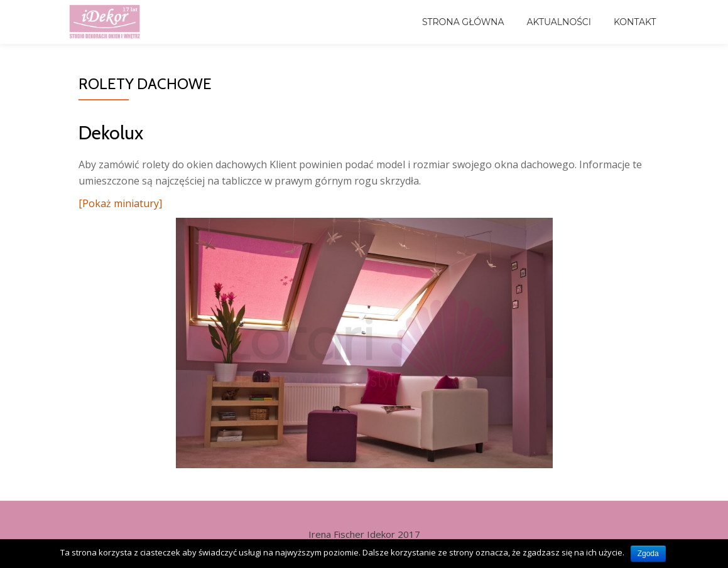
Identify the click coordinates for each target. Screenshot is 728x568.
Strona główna (463, 22)
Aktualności (559, 22)
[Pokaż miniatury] (120, 203)
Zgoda (648, 554)
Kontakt (635, 22)
